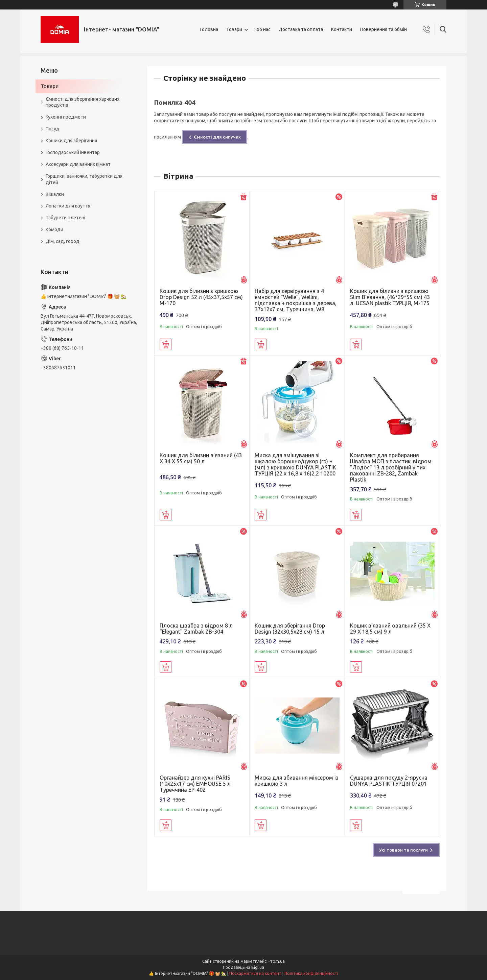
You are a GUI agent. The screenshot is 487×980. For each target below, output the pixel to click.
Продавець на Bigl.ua (243, 967)
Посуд (53, 129)
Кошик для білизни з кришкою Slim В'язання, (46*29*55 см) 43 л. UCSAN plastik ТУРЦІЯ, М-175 (390, 297)
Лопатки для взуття (68, 206)
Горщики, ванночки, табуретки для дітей (84, 179)
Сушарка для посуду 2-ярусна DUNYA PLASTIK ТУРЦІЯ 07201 (389, 781)
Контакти (342, 29)
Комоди (54, 229)
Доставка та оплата (301, 29)
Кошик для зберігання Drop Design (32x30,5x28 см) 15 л (290, 629)
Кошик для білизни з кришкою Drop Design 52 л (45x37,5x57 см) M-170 (201, 297)
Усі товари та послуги (403, 850)
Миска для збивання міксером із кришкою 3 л (297, 781)
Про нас (262, 29)
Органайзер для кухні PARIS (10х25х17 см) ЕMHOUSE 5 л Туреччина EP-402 (195, 784)
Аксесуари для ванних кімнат (78, 164)
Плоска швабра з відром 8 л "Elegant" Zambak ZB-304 (196, 629)
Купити (166, 344)
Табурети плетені (65, 218)
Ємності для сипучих (217, 137)
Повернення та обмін (384, 29)
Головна (209, 29)
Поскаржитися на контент (255, 973)
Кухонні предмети (66, 117)
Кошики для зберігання (71, 141)
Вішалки (55, 194)
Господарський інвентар (73, 152)
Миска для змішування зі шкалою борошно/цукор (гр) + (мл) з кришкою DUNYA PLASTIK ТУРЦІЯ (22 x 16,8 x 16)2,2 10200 (295, 464)
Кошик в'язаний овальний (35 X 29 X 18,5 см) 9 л (390, 629)
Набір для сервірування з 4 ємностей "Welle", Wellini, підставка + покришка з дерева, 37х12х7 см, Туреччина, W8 (296, 300)
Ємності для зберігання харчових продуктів (83, 102)
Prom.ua (277, 961)
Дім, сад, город (63, 241)
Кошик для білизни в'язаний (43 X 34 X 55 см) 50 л (201, 458)
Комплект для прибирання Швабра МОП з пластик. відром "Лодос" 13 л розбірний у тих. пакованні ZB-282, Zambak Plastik (391, 467)
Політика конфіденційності (311, 973)
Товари (234, 29)
